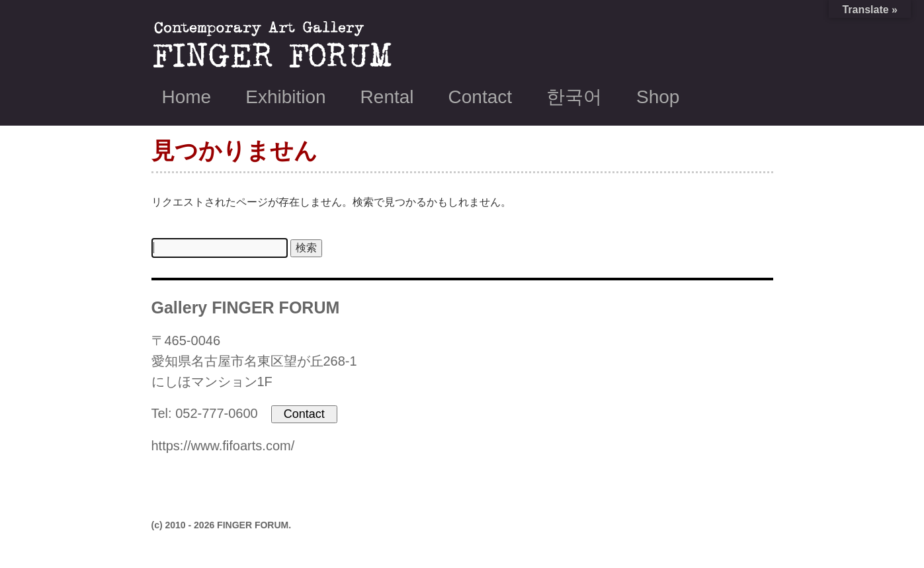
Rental (387, 97)
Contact (481, 97)
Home (187, 97)
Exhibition (285, 97)
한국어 (574, 97)
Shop (658, 97)
